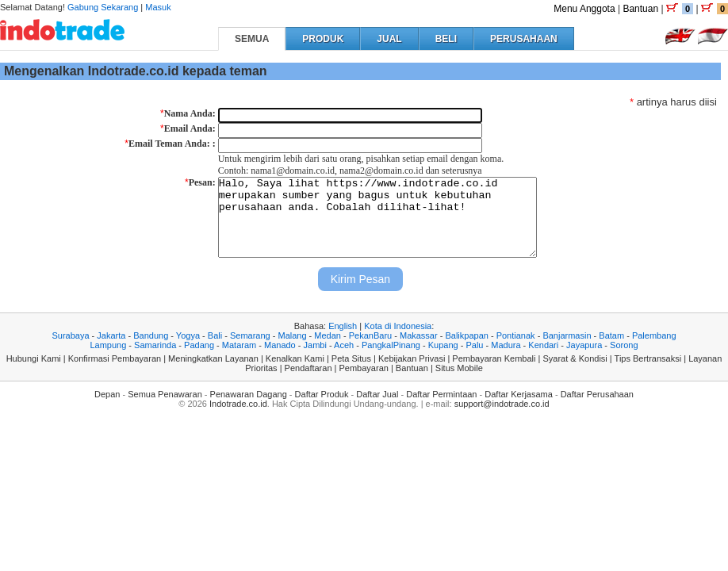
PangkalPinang (391, 345)
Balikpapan (466, 335)
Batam (611, 335)
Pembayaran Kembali (494, 358)
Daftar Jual (377, 394)
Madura (506, 345)
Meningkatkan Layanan (213, 358)
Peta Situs (351, 358)
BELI (446, 39)
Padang (199, 345)
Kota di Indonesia (398, 326)
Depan (107, 394)
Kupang (443, 345)
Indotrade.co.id (238, 404)
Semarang (250, 335)
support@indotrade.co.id (502, 404)
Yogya (188, 335)
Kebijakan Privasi (412, 358)
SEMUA (252, 39)
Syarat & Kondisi (575, 358)
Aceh (344, 345)
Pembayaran (364, 368)
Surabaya (70, 335)
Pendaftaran (308, 368)
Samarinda (155, 345)
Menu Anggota (584, 9)
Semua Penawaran (165, 394)
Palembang (654, 335)
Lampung (108, 345)
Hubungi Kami (34, 358)
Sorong (624, 345)
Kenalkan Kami (295, 358)
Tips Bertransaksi (648, 358)
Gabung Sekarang (103, 7)
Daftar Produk (322, 394)
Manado (280, 345)
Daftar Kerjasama (519, 394)
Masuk (158, 7)
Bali (215, 335)
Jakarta (111, 335)
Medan (328, 335)
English (343, 326)
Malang (292, 335)
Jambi (315, 345)
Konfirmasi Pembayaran (115, 358)
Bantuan (640, 9)
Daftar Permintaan (441, 394)
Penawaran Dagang (249, 394)
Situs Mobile (459, 368)
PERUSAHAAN (524, 39)
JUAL (389, 39)
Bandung (151, 335)
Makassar (419, 335)
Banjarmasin (567, 335)
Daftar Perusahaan (597, 394)
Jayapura (584, 345)
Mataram (239, 345)
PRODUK (323, 39)
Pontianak (516, 335)
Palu (474, 345)
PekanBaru (370, 335)
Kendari (543, 345)
